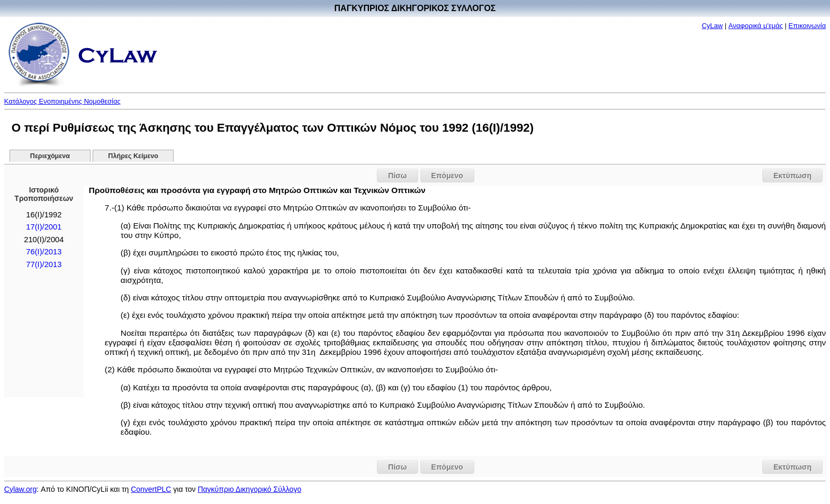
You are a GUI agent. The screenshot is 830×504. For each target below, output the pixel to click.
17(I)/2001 (44, 227)
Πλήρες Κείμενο (133, 156)
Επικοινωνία (808, 26)
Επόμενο (447, 176)
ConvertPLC (151, 489)
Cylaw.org (20, 489)
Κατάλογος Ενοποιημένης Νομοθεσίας (62, 101)
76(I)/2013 (44, 252)
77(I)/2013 (44, 264)
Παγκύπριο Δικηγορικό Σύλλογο (249, 489)
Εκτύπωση (792, 176)
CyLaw (712, 26)
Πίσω (397, 176)
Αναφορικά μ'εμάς (756, 26)
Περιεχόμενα (50, 156)
